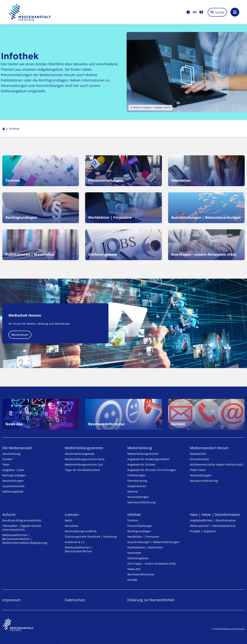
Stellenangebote (13, 491)
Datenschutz (75, 600)
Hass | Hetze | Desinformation (215, 515)
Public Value (198, 470)
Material (133, 491)
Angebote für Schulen (141, 465)
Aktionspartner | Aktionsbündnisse (213, 526)
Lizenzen (72, 515)
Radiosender (198, 454)
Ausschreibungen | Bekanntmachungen (153, 542)
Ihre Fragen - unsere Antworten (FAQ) (151, 564)
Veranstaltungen (13, 481)
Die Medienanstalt (17, 448)
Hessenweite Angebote (80, 454)
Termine (133, 520)
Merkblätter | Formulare (143, 537)
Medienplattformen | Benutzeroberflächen (79, 549)
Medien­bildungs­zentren (84, 448)
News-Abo (134, 569)
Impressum (12, 600)
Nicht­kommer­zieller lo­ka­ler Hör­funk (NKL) (217, 465)
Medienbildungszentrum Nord (85, 459)
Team (6, 465)
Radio (69, 520)
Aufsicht (9, 515)
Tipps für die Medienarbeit (82, 470)
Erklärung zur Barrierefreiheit (151, 600)
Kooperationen (137, 486)
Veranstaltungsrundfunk (81, 531)
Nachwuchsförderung (141, 502)
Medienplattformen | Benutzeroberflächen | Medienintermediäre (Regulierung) (25, 539)
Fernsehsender (200, 459)
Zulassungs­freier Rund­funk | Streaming (91, 537)
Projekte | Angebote (203, 531)
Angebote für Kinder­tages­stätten (149, 459)
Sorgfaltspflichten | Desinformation (213, 520)
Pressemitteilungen (140, 526)
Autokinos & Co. (75, 542)
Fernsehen (72, 526)
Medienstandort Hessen (209, 448)
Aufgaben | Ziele (13, 470)
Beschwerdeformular (141, 574)
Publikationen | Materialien (145, 547)
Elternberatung (137, 481)
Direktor (8, 459)
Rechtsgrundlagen (14, 475)
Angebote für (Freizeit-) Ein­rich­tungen (152, 470)
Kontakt (132, 580)
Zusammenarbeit (13, 486)
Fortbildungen (137, 475)
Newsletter (134, 553)
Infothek (134, 515)
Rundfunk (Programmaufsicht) (22, 520)
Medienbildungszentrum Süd (84, 465)
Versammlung (11, 454)
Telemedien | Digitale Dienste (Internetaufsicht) (22, 528)
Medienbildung (140, 448)
